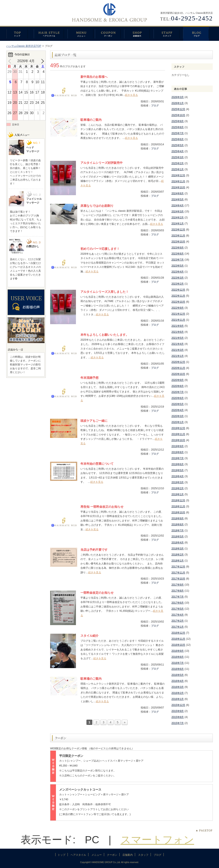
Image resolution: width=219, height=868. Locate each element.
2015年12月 (178, 705)
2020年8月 (178, 386)
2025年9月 (178, 121)
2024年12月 (178, 175)
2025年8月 (178, 127)
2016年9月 (178, 651)
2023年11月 (178, 236)
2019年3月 (178, 482)
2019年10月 (178, 440)
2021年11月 (178, 320)
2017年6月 (178, 603)
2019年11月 (178, 434)
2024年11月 (178, 181)
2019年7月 (178, 458)
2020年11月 (178, 368)
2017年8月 (178, 591)
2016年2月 (178, 693)
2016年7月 (178, 663)
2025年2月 (178, 163)
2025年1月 (178, 169)
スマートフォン (157, 840)
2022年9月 (178, 308)
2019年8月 (178, 452)
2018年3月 (178, 549)
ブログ (198, 33)
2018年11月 (178, 506)
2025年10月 (178, 115)
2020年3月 (178, 416)
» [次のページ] (125, 722)
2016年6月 (178, 669)
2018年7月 (178, 531)
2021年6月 (178, 332)
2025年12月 (178, 109)
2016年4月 (178, 681)
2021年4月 (178, 344)
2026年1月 (178, 103)
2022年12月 (178, 290)
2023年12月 (178, 230)
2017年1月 (178, 627)
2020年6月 (178, 398)
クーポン (109, 33)
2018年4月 (178, 543)
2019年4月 (178, 476)
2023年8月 (178, 254)
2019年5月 (178, 470)
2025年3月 (178, 157)
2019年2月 (178, 488)
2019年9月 (178, 446)
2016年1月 (178, 699)
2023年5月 (178, 266)
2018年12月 (178, 500)
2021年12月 (178, 314)
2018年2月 (178, 555)
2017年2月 (178, 621)
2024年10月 (178, 187)
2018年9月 (178, 518)
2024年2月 (178, 218)
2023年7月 (178, 260)
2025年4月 (178, 151)
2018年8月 (178, 524)
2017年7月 (178, 597)
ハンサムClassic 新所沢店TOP (24, 46)
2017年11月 (178, 573)
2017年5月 (178, 609)
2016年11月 (178, 639)
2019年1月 (178, 494)
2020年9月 (178, 380)
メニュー (81, 33)
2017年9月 (178, 585)
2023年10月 (178, 242)
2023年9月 (178, 248)
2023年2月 (178, 284)
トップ (20, 33)
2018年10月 (178, 512)
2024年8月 (178, 193)
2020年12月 (178, 362)
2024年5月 (178, 199)
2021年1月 (178, 356)
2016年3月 (178, 687)
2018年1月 (178, 561)
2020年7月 (178, 392)
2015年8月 (178, 717)
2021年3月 (178, 350)
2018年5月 (178, 537)
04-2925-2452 (192, 18)
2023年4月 (178, 272)
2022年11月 (178, 296)
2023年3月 (178, 278)
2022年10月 (178, 302)
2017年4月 (178, 615)
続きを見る (131, 95)
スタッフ (168, 33)
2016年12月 (178, 633)
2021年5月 (178, 338)
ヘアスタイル (51, 33)
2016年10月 (178, 645)
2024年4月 (178, 205)
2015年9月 (178, 711)
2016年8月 (178, 657)
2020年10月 (178, 374)
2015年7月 (178, 723)
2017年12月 (178, 567)
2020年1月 (178, 422)
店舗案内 (139, 33)
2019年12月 (178, 428)
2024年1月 (178, 224)
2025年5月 (178, 145)
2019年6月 (178, 464)
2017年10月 (178, 579)
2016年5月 (178, 675)
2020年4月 (178, 410)
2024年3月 (178, 212)
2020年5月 (178, 404)
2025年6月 (178, 139)
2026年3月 (178, 97)
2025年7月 (178, 133)
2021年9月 (178, 326)
